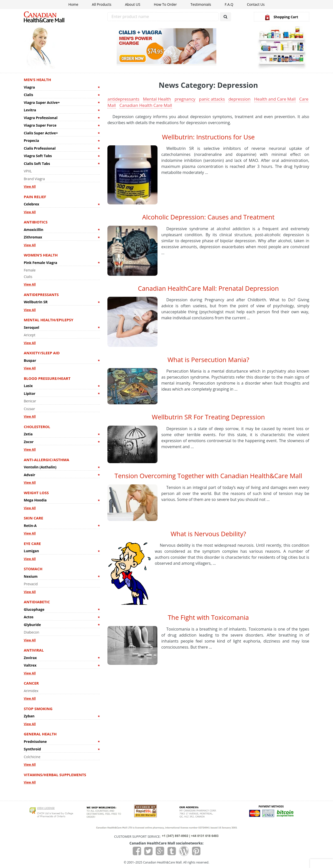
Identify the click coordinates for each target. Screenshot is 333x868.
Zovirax (30, 658)
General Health (40, 734)
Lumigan (31, 551)
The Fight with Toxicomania (208, 617)
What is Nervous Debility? (208, 534)
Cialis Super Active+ (41, 133)
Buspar (30, 360)
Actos (29, 617)
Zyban (29, 716)
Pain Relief (35, 197)
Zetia (28, 434)
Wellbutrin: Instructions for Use (208, 137)
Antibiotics (36, 222)
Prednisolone (35, 742)
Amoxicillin (34, 230)
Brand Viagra (34, 179)
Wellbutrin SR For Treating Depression (208, 417)
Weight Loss (36, 493)
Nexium (31, 576)
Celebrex (31, 204)
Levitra (30, 110)
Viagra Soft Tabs (38, 156)
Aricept (30, 335)
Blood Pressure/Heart (47, 378)
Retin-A (30, 526)
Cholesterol (37, 427)
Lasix (28, 386)
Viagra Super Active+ (42, 102)
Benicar (30, 401)
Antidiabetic (37, 602)
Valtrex (30, 665)
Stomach (33, 569)
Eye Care (32, 543)
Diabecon (32, 632)
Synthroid (32, 749)
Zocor (29, 442)
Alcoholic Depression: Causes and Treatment (208, 217)
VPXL (28, 171)
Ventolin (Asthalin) (40, 467)
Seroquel (32, 327)
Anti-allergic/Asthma (46, 460)
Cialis (28, 95)
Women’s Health (41, 255)
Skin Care (34, 518)
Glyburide (32, 625)
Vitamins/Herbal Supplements (55, 775)
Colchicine (32, 757)
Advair (30, 475)
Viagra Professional (41, 118)
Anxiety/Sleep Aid (42, 353)
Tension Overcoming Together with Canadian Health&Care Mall (208, 476)
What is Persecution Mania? (208, 360)
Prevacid (31, 584)
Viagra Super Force (40, 125)
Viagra (29, 87)
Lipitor (30, 393)
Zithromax (33, 237)
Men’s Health (37, 80)
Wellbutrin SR (36, 302)
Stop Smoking (38, 709)
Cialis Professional (40, 148)
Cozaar (29, 409)
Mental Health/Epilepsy (49, 320)
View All (30, 187)
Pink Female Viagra (40, 263)
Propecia (31, 140)
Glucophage (34, 609)
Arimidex (31, 691)
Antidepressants (41, 295)
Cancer (31, 683)
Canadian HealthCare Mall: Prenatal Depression (208, 288)
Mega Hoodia (35, 500)
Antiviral (34, 650)
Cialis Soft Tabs (37, 164)
